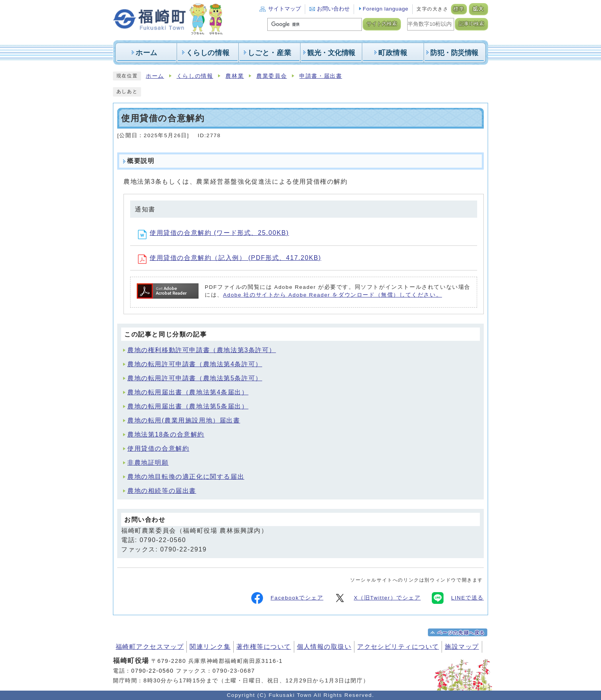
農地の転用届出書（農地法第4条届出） (188, 392)
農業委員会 (272, 76)
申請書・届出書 (321, 76)
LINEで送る (458, 598)
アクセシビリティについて (398, 647)
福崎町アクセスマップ (150, 647)
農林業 (235, 76)
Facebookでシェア (287, 598)
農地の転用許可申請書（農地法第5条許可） (195, 378)
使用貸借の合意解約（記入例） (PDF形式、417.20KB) (230, 258)
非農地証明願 (148, 463)
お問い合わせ (333, 9)
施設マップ (462, 647)
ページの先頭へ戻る (461, 633)
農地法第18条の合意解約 (166, 434)
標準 (459, 9)
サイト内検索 (382, 24)
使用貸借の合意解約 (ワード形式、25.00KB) (213, 233)
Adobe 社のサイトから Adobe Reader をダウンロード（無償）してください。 (333, 295)
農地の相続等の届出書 (162, 491)
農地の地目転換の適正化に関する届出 (186, 477)
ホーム (155, 76)
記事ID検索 (471, 24)
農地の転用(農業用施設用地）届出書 (184, 420)
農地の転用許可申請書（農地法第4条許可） (195, 364)
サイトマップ (284, 9)
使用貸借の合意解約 (158, 448)
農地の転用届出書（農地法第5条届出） (188, 406)
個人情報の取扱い (324, 647)
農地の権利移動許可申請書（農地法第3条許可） (202, 350)
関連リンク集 (210, 647)
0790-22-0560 (153, 671)
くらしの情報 (195, 76)
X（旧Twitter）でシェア (377, 598)
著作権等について (264, 647)
